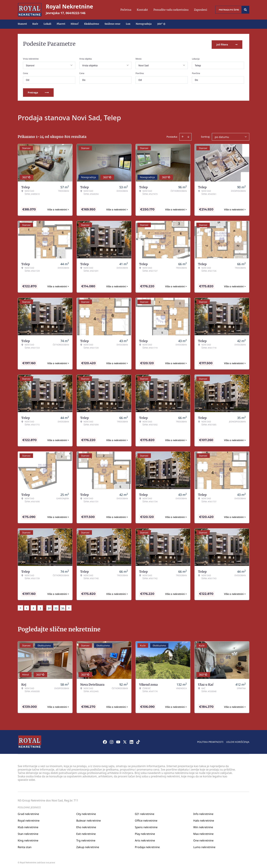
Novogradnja (144, 24)
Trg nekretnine (86, 839)
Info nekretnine (203, 813)
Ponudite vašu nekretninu (171, 10)
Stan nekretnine (28, 833)
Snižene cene (112, 24)
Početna (126, 10)
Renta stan (25, 846)
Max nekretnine (203, 833)
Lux (128, 24)
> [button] (69, 607)
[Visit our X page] (125, 741)
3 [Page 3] (40, 607)
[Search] (245, 10)
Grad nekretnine (28, 813)
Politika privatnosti (210, 741)
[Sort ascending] (183, 136)
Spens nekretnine (146, 826)
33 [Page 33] (56, 607)
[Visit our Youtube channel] (118, 741)
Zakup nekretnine (88, 846)
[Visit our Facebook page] (105, 741)
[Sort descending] (188, 136)
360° (161, 24)
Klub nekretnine (28, 826)
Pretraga (38, 91)
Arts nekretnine (145, 839)
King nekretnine (28, 839)
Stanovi (22, 24)
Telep (198, 64)
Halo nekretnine (204, 819)
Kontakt (142, 10)
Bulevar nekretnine (89, 819)
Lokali (47, 24)
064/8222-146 (76, 13)
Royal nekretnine (29, 819)
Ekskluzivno (92, 24)
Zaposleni (201, 10)
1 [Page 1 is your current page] (27, 607)
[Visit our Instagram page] (112, 741)
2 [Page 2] (33, 607)
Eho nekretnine (86, 826)
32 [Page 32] (49, 607)
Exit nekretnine (86, 833)
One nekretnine (203, 839)
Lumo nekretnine (204, 846)
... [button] (45, 607)
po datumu (222, 136)
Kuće (35, 24)
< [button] (20, 607)
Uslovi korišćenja (238, 741)
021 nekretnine (145, 813)
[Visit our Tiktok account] (138, 741)
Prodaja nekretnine (147, 846)
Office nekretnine (146, 819)
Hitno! (75, 24)
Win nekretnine (203, 826)
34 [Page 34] (63, 607)
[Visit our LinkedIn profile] (131, 741)
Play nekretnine (145, 833)
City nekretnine (86, 813)
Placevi (61, 24)
